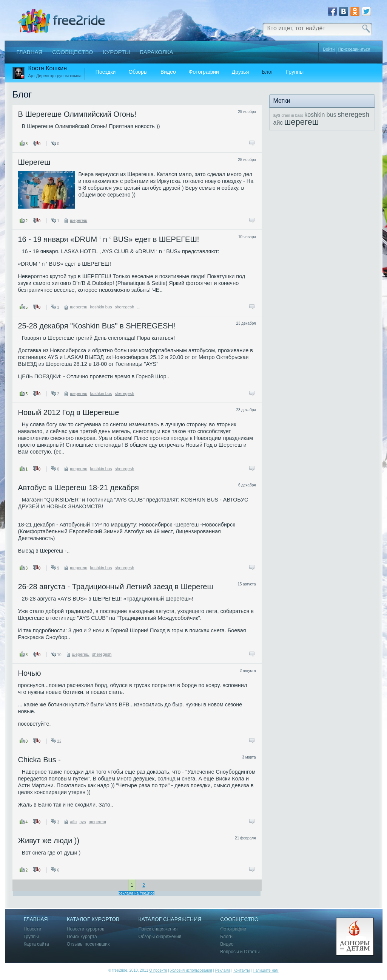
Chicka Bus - (39, 760)
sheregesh (124, 307)
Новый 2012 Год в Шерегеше (69, 412)
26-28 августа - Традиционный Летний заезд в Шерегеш (116, 587)
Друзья (240, 72)
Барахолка (156, 52)
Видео (168, 72)
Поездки (106, 72)
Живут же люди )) (49, 841)
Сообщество (72, 52)
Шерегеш (34, 162)
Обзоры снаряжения (160, 937)
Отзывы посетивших (88, 944)
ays (82, 822)
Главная (30, 52)
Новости (33, 929)
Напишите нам (265, 970)
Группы (295, 72)
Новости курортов (86, 929)
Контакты (241, 970)
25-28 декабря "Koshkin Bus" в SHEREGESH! (97, 326)
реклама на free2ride (137, 893)
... (139, 307)
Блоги (226, 937)
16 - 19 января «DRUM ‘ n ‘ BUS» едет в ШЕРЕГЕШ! (109, 239)
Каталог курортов (93, 919)
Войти (329, 49)
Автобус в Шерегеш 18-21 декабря (79, 488)
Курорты (117, 52)
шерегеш (79, 220)
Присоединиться (354, 49)
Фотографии (204, 72)
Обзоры (138, 72)
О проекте (158, 970)
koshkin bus (101, 307)
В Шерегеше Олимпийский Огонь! (77, 114)
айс (73, 822)
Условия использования (191, 970)
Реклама (223, 970)
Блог (267, 72)
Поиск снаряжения (158, 929)
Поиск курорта (82, 937)
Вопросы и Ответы (240, 952)
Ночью (30, 673)
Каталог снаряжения (170, 919)
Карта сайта (36, 944)
